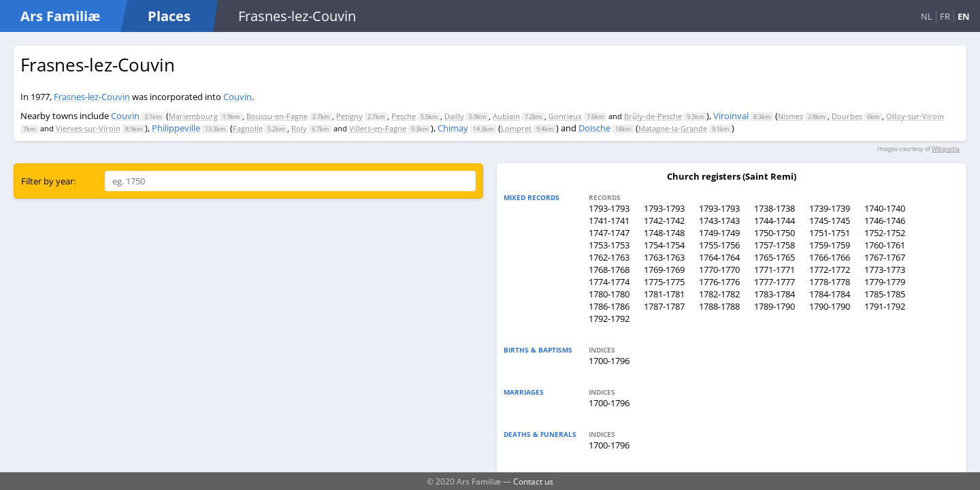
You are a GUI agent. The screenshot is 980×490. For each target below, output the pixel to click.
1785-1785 (885, 294)
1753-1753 (609, 245)
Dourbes (847, 116)
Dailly (454, 116)
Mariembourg (193, 116)
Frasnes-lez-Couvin (92, 97)
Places (169, 16)
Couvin (238, 97)
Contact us (533, 481)
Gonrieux (565, 116)
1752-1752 (885, 233)
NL (927, 16)
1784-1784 (830, 294)
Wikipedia (946, 149)
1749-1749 (719, 233)
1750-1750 (774, 233)
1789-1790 (774, 306)
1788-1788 (719, 306)
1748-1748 (664, 233)
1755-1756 (719, 245)
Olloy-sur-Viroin (915, 116)
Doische (594, 128)
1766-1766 (830, 257)
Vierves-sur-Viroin (88, 128)
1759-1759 (830, 245)
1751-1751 (830, 233)
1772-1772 (830, 269)
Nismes (790, 116)
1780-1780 (609, 294)
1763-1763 (664, 257)
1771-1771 (774, 269)
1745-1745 (830, 220)
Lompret (516, 128)
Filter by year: (48, 181)
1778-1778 (830, 282)
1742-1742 (664, 220)
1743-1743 (719, 220)
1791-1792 (885, 306)
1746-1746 (885, 220)
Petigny (349, 116)
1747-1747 (609, 233)
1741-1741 (609, 220)
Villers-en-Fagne (378, 128)
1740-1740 (885, 208)
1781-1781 (664, 294)
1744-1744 (774, 220)
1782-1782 (719, 294)
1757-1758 (774, 245)
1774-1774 (609, 282)
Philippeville (176, 128)
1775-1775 (664, 282)
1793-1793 (609, 208)
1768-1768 (609, 269)
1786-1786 (609, 306)
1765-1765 (774, 257)
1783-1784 (774, 294)
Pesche (404, 116)
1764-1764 (719, 257)
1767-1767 (885, 257)
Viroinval (731, 116)
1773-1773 (885, 269)
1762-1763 (609, 257)
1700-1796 (609, 361)
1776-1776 (719, 282)
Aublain (506, 116)
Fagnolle (248, 128)
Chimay (453, 128)
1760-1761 (885, 245)
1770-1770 (719, 269)
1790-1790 (830, 306)
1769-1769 (664, 269)
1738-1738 (774, 208)
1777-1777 (774, 282)
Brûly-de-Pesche (653, 116)
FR (945, 16)
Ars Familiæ (60, 16)
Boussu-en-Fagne (277, 116)
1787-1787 (664, 306)
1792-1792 (609, 318)
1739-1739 (830, 208)
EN (964, 16)
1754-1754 (664, 245)
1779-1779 (885, 282)
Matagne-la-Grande (673, 128)
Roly (299, 128)
